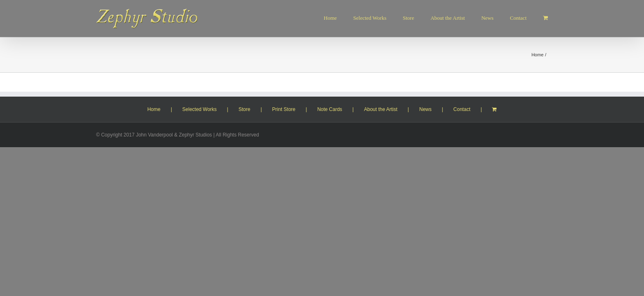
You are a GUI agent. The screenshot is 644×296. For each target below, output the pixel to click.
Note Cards (330, 109)
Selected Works (200, 109)
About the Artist (381, 109)
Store (245, 109)
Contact (462, 109)
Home (154, 109)
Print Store (284, 109)
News (425, 109)
